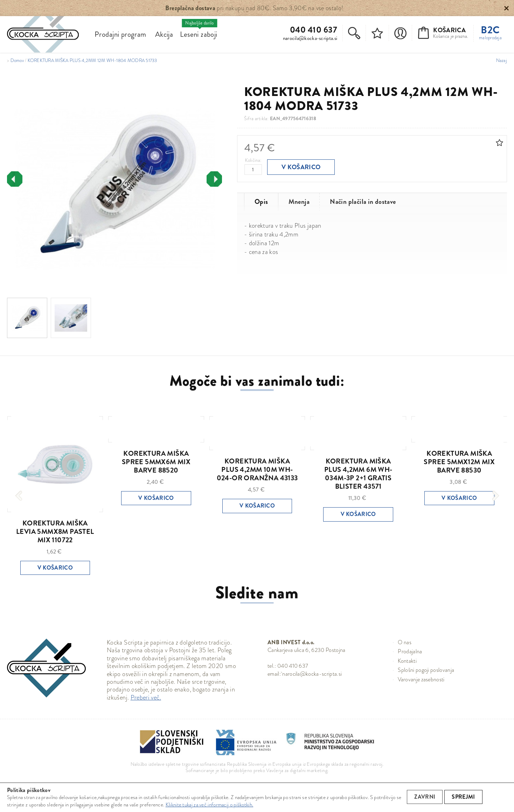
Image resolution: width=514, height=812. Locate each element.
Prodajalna (410, 651)
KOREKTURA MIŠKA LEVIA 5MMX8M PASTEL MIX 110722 (55, 532)
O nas (405, 642)
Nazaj (502, 61)
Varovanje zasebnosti (421, 679)
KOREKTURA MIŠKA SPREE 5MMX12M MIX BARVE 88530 (459, 462)
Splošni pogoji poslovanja (426, 670)
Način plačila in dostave (363, 202)
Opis (261, 202)
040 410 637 (314, 30)
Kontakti (407, 661)
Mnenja (299, 202)
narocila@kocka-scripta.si (310, 38)
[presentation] (15, 179)
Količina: (253, 160)
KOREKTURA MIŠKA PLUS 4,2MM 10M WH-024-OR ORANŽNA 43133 (257, 470)
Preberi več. (146, 697)
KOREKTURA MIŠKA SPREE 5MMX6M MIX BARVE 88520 (156, 462)
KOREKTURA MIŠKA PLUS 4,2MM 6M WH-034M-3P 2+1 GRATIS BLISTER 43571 (358, 474)
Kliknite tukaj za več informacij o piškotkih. (210, 805)
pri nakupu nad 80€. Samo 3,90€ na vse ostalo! (254, 8)
